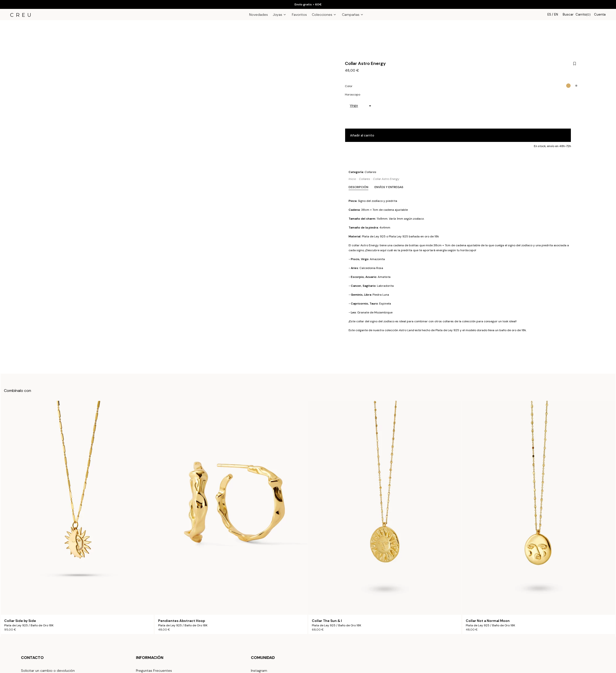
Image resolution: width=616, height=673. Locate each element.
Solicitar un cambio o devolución (48, 671)
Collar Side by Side (20, 621)
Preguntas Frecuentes (154, 671)
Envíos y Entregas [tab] (389, 187)
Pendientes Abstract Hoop (182, 621)
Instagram (259, 671)
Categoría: (362, 172)
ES (549, 14)
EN (556, 14)
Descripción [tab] (358, 187)
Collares (370, 172)
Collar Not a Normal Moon (488, 621)
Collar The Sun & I (327, 621)
